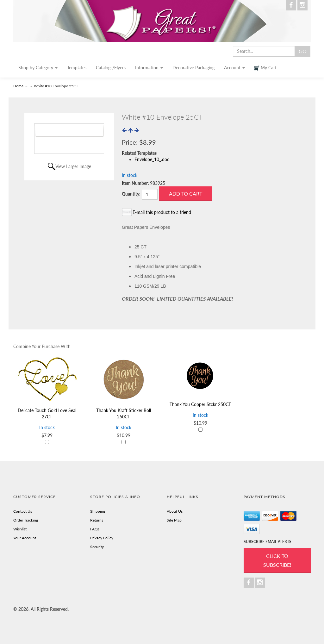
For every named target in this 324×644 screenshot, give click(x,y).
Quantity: (131, 194)
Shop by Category (38, 68)
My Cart (265, 68)
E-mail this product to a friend (162, 212)
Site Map (174, 520)
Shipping (98, 511)
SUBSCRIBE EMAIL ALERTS (268, 542)
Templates (77, 68)
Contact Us (23, 511)
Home (19, 86)
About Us (175, 511)
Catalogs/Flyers (111, 68)
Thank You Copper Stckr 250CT (200, 404)
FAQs (95, 529)
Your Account (25, 538)
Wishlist (20, 529)
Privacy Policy (102, 538)
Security (97, 547)
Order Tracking (26, 520)
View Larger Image (73, 166)
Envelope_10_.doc (152, 159)
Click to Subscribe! (277, 560)
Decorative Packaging (193, 68)
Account (234, 68)
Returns (97, 520)
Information (149, 68)
